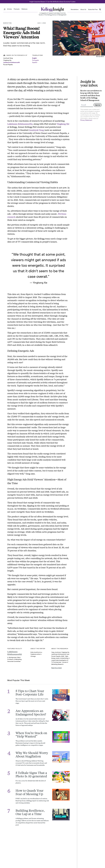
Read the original (56, 668)
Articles (9, 9)
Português (35, 60)
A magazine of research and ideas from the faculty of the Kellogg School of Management (53, 14)
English (34, 58)
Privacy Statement (86, 120)
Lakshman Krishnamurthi (11, 62)
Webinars (24, 9)
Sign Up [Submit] (98, 105)
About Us (83, 9)
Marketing (7, 23)
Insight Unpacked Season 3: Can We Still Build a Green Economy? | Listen (52, 2)
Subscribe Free (93, 9)
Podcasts (17, 9)
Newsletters (75, 9)
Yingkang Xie (63, 124)
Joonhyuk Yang (36, 130)
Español (35, 62)
